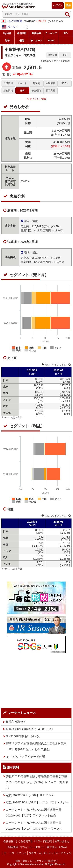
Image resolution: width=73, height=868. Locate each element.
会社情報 (8, 841)
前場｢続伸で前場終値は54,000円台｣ (29, 729)
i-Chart (63, 847)
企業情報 (50, 83)
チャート (22, 83)
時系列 (36, 83)
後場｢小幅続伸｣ (16, 722)
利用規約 (13, 847)
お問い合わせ (62, 841)
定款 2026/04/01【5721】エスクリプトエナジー (37, 802)
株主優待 (36, 91)
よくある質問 (23, 841)
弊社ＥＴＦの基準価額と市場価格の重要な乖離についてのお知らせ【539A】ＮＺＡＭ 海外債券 (37, 782)
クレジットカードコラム (57, 853)
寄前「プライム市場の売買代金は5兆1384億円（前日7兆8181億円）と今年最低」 (36, 746)
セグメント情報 (36, 99)
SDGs (64, 83)
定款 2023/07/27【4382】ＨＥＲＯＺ (30, 795)
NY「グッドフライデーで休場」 (27, 756)
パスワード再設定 (42, 841)
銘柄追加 (52, 55)
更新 (65, 55)
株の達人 (52, 847)
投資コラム (35, 853)
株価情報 (8, 83)
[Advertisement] (36, 680)
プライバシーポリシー (33, 847)
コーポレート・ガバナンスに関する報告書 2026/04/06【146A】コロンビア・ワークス (34, 826)
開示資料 (50, 91)
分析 (22, 91)
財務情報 (8, 91)
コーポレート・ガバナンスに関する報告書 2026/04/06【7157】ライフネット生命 (34, 812)
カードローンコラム (15, 853)
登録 (68, 5)
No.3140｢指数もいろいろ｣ (23, 736)
